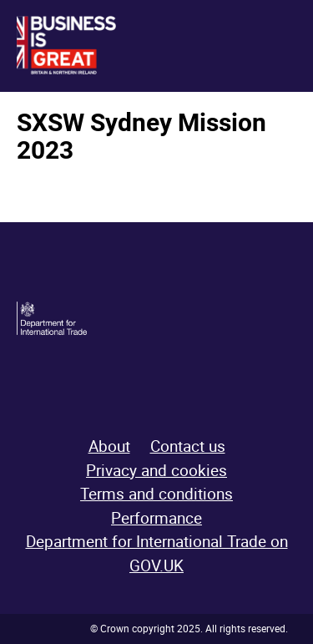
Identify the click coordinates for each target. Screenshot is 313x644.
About (109, 446)
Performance (156, 518)
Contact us (188, 446)
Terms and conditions (156, 494)
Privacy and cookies (156, 470)
